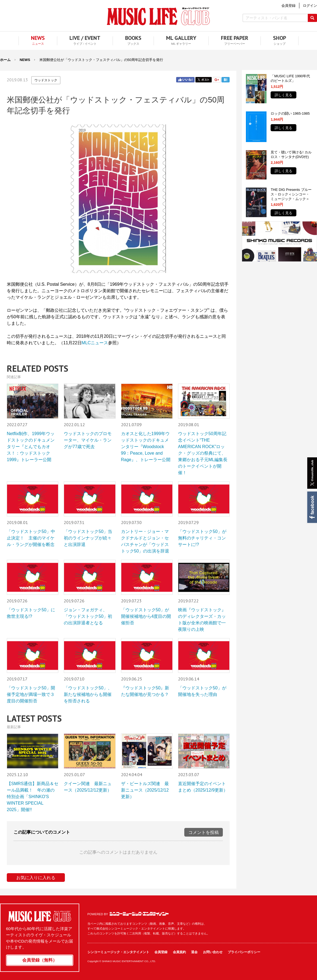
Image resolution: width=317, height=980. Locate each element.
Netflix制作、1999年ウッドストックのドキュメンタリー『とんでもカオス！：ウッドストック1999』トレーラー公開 (31, 447)
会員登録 (161, 952)
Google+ (217, 80)
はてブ (226, 80)
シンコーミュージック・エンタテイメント (139, 914)
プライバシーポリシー (244, 952)
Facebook (312, 507)
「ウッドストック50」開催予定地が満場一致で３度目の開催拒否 (31, 694)
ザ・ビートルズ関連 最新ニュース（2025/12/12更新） (145, 790)
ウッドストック (46, 80)
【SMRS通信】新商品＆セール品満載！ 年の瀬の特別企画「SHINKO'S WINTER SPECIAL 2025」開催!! (33, 797)
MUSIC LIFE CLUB (158, 16)
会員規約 (179, 952)
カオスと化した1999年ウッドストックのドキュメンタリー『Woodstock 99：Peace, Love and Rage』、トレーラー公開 (146, 447)
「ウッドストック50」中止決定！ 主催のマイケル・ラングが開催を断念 (31, 538)
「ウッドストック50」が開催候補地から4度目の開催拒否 (146, 616)
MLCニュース (95, 343)
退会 (194, 952)
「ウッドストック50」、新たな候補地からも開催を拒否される (88, 694)
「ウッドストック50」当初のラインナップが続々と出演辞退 (88, 538)
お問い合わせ (213, 952)
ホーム (5, 60)
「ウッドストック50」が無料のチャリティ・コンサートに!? (202, 538)
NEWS (25, 60)
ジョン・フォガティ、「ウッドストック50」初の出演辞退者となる (88, 616)
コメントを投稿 (204, 832)
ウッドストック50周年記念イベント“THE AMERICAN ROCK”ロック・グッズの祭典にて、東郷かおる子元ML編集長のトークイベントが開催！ (203, 453)
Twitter (204, 80)
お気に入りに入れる (36, 878)
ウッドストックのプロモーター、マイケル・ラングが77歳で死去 (88, 440)
